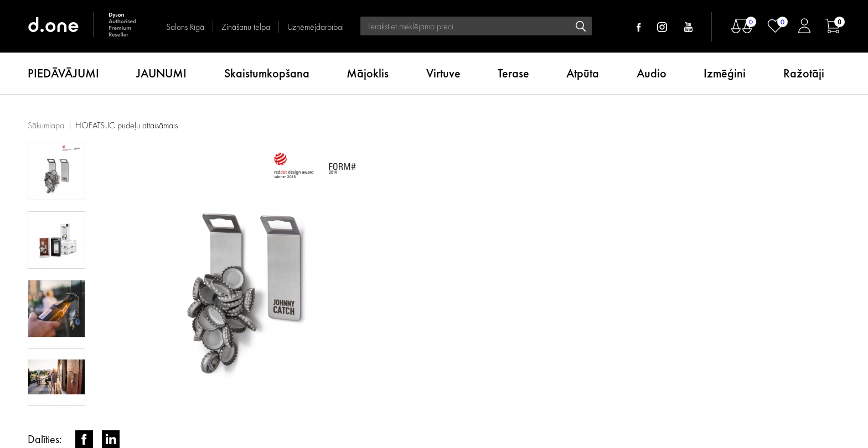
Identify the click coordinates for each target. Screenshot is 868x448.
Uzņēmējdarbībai (316, 27)
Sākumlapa (46, 125)
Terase (513, 73)
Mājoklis (368, 73)
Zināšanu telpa (246, 27)
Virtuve (443, 73)
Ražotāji (804, 73)
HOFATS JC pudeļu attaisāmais (126, 125)
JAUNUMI (161, 73)
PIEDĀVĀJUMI (63, 73)
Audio (652, 73)
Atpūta (583, 73)
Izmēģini (725, 73)
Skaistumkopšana (267, 73)
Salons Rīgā (185, 27)
